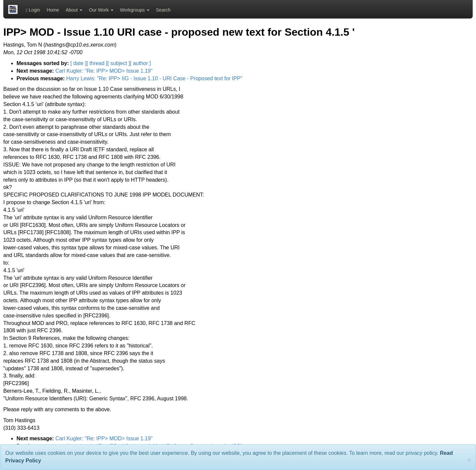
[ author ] (140, 63)
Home (53, 10)
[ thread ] (97, 63)
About (74, 10)
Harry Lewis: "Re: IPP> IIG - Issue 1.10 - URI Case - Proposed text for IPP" (154, 78)
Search (163, 10)
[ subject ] (119, 63)
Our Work (101, 10)
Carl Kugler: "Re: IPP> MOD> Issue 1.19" (104, 71)
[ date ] (79, 63)
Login (33, 10)
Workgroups (135, 10)
